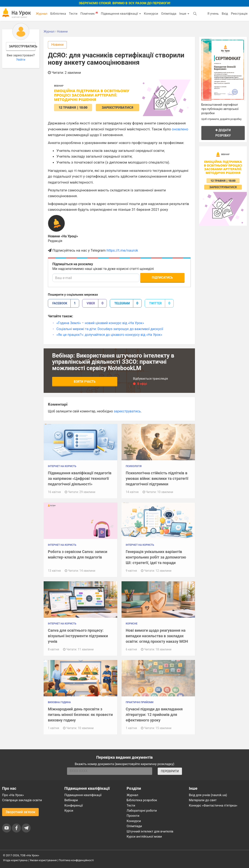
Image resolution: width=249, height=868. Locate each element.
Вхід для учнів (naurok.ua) (208, 795)
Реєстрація (239, 14)
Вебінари (71, 800)
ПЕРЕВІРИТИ (170, 771)
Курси (69, 811)
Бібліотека (58, 14)
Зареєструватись (22, 46)
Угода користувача (15, 860)
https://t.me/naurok (122, 250)
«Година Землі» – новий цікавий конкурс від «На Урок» (100, 323)
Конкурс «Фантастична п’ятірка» (213, 805)
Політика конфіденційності (76, 860)
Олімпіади (134, 826)
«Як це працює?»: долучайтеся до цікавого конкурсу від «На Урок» (109, 335)
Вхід (225, 14)
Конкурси (151, 14)
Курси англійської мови (144, 837)
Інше (184, 14)
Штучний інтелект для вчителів (150, 831)
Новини (57, 45)
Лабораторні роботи (142, 811)
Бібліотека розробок (142, 800)
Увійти (21, 60)
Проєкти (133, 816)
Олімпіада (169, 14)
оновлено (180, 129)
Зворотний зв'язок (20, 812)
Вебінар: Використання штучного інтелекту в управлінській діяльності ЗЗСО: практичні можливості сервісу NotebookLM (113, 362)
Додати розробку (223, 133)
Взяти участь (85, 382)
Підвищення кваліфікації (121, 14)
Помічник (89, 13)
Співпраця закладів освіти (22, 800)
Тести (73, 14)
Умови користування (43, 860)
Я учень (213, 14)
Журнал (41, 14)
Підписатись (162, 278)
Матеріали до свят (203, 800)
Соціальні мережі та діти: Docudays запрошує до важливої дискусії (110, 329)
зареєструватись (127, 411)
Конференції (74, 805)
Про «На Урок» (13, 795)
